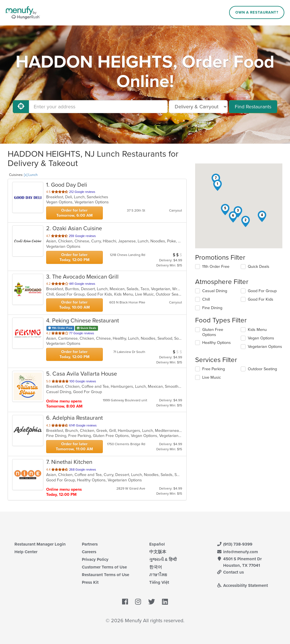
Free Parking (214, 369)
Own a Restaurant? (257, 12)
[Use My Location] (21, 107)
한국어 (156, 567)
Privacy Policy (95, 559)
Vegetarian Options (265, 347)
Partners (90, 544)
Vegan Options (261, 338)
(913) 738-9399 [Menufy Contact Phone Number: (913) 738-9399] (234, 544)
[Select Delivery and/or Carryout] (198, 107)
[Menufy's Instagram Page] (138, 602)
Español (157, 544)
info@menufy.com (237, 552)
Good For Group (262, 291)
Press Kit (90, 582)
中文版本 (158, 552)
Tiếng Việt (159, 582)
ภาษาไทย (158, 575)
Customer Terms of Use (104, 567)
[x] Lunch (31, 175)
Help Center (26, 552)
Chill (206, 299)
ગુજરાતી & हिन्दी (163, 559)
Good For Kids (261, 299)
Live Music (212, 377)
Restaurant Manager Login (40, 544)
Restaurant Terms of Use (105, 575)
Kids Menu (257, 330)
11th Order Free (216, 267)
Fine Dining (212, 308)
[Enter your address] (98, 107)
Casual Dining (215, 291)
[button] (217, 185)
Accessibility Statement (242, 585)
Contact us (230, 572)
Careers (89, 552)
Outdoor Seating (262, 369)
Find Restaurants (253, 107)
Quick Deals (259, 267)
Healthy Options (217, 343)
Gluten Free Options (213, 332)
